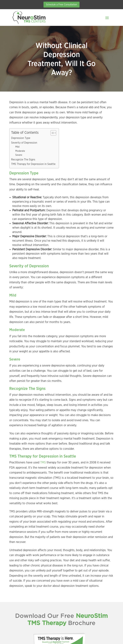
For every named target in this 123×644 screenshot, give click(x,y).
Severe (19, 155)
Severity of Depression (24, 143)
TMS (43, 463)
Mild (17, 147)
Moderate (20, 151)
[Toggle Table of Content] (52, 133)
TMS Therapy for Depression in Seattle (33, 164)
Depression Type (21, 138)
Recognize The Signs (23, 160)
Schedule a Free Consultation (62, 5)
